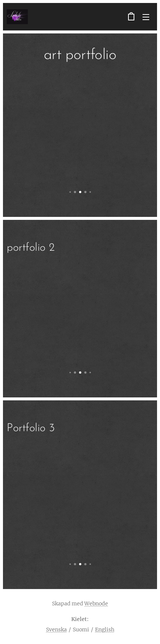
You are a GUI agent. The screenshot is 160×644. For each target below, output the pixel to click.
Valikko (146, 17)
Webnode (96, 604)
